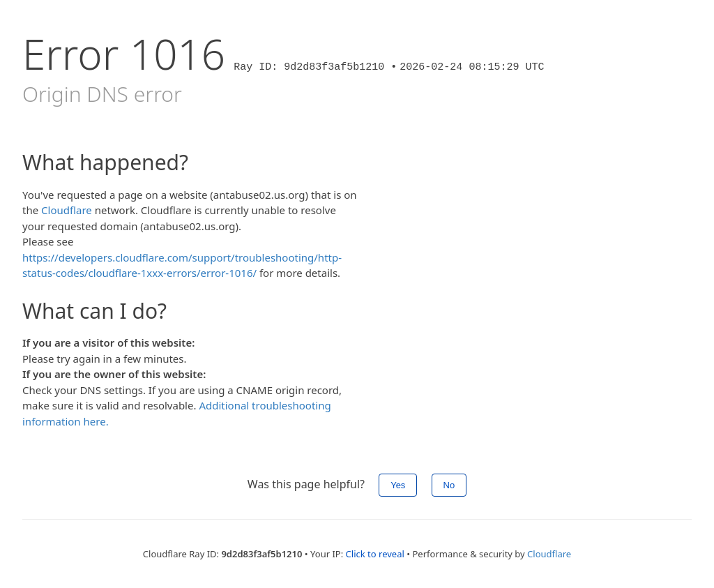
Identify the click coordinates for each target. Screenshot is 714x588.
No (449, 485)
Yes (398, 485)
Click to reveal (375, 554)
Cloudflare (67, 210)
